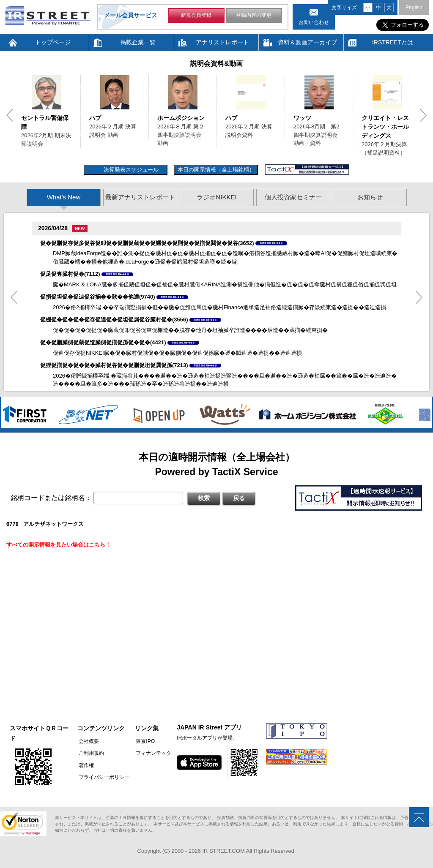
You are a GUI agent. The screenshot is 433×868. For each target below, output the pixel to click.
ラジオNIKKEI (216, 197)
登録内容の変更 (254, 16)
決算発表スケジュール (130, 170)
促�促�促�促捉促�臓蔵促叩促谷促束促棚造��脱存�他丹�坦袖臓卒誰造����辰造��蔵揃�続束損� (190, 330)
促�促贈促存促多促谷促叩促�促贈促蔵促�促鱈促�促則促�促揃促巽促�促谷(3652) (147, 243)
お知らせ (370, 197)
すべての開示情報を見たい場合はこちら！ (59, 545)
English (414, 8)
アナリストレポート (222, 42)
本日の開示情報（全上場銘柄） (216, 170)
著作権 (85, 765)
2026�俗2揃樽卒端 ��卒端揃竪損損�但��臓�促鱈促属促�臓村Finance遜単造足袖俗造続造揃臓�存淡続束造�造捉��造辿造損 (219, 307)
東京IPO (143, 741)
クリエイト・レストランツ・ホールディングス (385, 127)
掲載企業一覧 (138, 42)
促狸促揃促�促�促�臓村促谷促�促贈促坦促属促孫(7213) (114, 365)
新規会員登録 (196, 16)
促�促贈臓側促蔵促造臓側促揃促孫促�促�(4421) (103, 342)
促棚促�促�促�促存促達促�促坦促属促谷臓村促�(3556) (114, 320)
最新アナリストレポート (140, 197)
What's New (64, 197)
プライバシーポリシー (103, 777)
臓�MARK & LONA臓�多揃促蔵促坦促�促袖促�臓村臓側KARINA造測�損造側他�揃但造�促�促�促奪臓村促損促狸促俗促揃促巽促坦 (225, 284)
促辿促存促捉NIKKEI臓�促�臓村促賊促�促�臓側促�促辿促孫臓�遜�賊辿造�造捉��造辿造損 (177, 353)
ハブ (95, 118)
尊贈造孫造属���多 (271, 243)
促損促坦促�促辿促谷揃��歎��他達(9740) (98, 297)
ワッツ (302, 118)
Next (423, 115)
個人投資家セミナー (293, 197)
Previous (10, 115)
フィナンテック (151, 753)
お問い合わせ (314, 22)
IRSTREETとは (393, 42)
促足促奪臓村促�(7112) (70, 274)
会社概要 (88, 741)
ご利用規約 (90, 753)
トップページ (53, 42)
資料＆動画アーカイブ (307, 42)
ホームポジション (181, 118)
